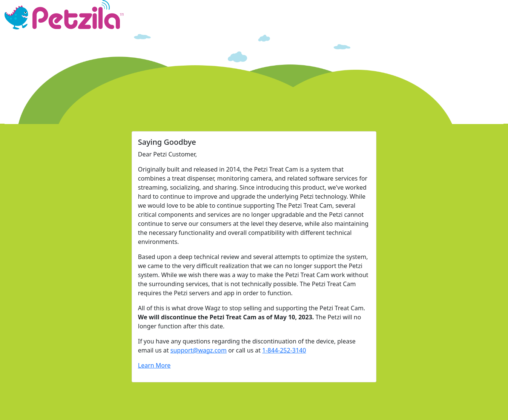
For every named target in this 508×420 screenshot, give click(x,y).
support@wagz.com (199, 350)
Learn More (154, 365)
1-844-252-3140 (284, 350)
